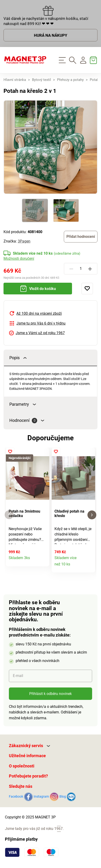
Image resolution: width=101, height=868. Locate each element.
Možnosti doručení (19, 259)
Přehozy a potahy (70, 80)
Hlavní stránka (15, 80)
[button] (9, 515)
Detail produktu (43, 561)
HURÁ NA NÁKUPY (51, 35)
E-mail (18, 676)
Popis (18, 358)
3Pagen (24, 241)
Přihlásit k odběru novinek (50, 694)
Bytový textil (41, 80)
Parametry (23, 404)
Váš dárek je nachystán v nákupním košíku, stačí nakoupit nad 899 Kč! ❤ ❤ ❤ (46, 21)
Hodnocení (27, 421)
